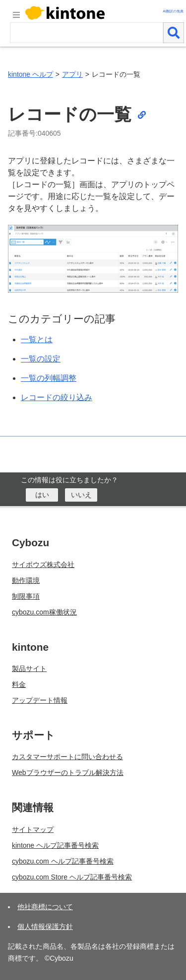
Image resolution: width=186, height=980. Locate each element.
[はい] (42, 495)
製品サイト (29, 669)
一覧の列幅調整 (49, 378)
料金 (19, 684)
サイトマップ (33, 829)
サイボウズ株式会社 (43, 565)
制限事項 (26, 596)
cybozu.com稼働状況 (44, 612)
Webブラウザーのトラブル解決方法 (68, 773)
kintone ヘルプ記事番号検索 (55, 845)
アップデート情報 (40, 700)
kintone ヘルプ (31, 74)
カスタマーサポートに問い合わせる (67, 757)
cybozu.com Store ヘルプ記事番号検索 (72, 877)
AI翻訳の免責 (173, 11)
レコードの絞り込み (57, 397)
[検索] (174, 33)
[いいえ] (81, 495)
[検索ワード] (87, 33)
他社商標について (45, 907)
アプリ (72, 74)
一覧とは (37, 339)
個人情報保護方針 (45, 927)
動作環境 (26, 580)
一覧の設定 (41, 359)
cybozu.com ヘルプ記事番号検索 (63, 861)
